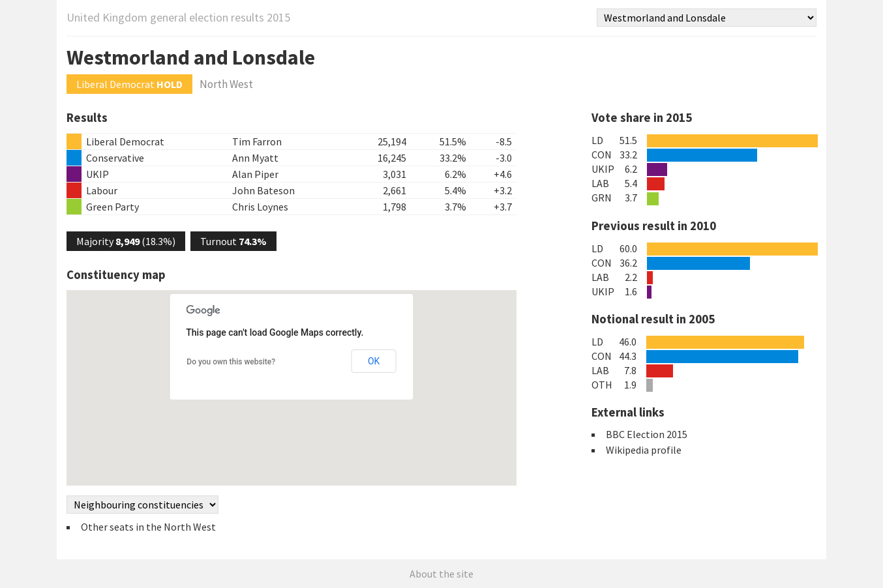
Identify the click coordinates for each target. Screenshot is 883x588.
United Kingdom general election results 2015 (178, 17)
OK (374, 361)
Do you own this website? (231, 362)
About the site (441, 574)
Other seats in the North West (148, 527)
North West (226, 84)
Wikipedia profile (644, 450)
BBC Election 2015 (647, 434)
